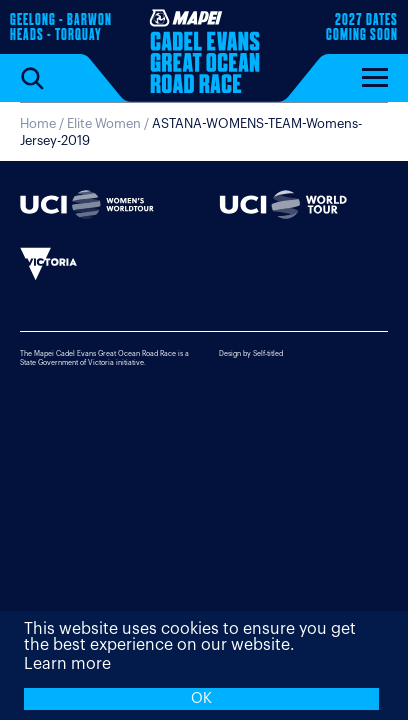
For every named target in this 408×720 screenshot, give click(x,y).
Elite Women (104, 123)
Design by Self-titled (251, 353)
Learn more (67, 664)
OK (201, 698)
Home (38, 123)
